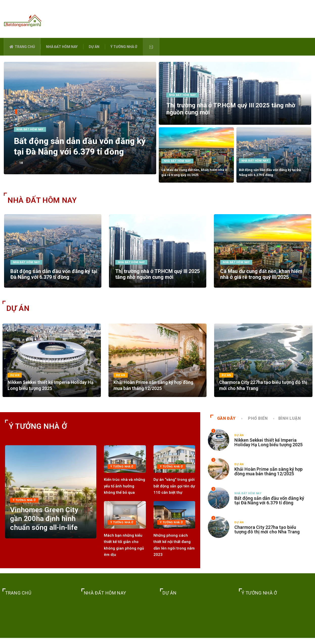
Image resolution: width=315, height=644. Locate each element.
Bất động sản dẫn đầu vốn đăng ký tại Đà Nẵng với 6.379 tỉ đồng (81, 144)
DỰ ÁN (94, 47)
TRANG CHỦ (22, 47)
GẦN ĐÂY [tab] (223, 424)
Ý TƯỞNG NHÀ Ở (124, 47)
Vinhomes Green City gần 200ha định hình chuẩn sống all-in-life (49, 538)
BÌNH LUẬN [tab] (287, 424)
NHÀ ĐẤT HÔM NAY (62, 47)
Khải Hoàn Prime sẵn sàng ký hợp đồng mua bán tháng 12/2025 (268, 477)
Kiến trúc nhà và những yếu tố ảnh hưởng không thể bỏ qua (125, 492)
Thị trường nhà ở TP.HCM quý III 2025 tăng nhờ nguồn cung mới (157, 275)
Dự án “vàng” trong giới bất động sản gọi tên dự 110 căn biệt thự (174, 492)
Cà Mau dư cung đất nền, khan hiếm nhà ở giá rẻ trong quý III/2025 (261, 275)
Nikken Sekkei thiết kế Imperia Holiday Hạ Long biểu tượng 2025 (268, 448)
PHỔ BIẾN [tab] (255, 424)
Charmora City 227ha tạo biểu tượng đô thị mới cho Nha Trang (267, 536)
